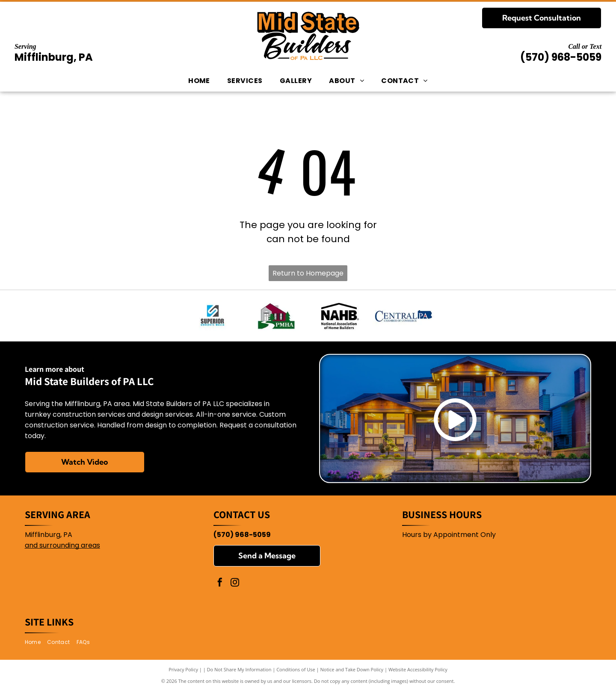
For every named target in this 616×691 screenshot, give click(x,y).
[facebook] (220, 583)
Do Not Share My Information (239, 669)
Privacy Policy (183, 669)
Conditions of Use (296, 669)
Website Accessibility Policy (418, 669)
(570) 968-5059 (561, 57)
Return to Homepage (308, 273)
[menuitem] (199, 81)
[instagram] (235, 583)
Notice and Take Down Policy (352, 669)
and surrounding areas (62, 545)
